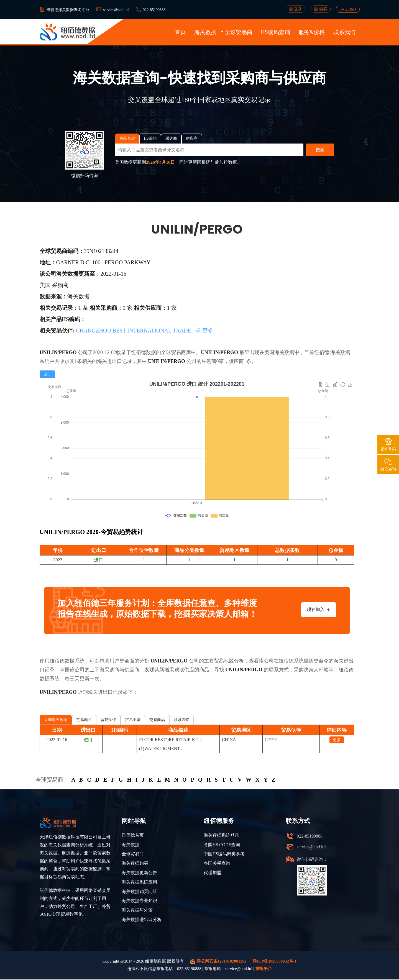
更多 (204, 331)
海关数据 (205, 32)
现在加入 (319, 610)
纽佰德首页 (133, 835)
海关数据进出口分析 (142, 920)
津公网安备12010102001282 (218, 962)
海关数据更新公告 (139, 873)
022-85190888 (154, 10)
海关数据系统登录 (221, 835)
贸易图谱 (133, 720)
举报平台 (264, 969)
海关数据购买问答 (139, 892)
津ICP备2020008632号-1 (275, 962)
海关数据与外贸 (137, 911)
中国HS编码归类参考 (224, 854)
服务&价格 (312, 32)
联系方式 (181, 720)
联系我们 (344, 32)
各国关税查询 (217, 863)
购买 (321, 9)
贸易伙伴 (108, 720)
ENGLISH (348, 9)
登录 (296, 9)
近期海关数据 (56, 720)
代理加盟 (213, 873)
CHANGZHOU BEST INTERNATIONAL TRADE (134, 331)
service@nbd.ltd (116, 10)
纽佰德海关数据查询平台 (68, 10)
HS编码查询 (275, 32)
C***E (271, 740)
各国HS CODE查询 (222, 845)
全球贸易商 (239, 32)
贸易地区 (84, 720)
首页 (180, 32)
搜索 (320, 150)
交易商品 (157, 720)
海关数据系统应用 (139, 882)
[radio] (47, 374)
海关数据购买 (135, 863)
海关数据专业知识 (139, 901)
